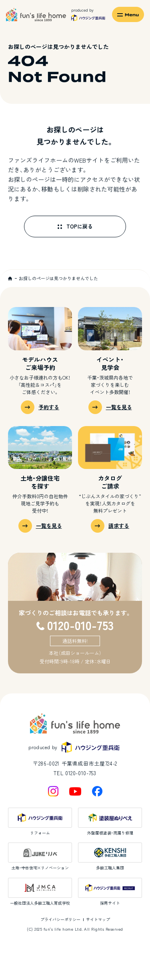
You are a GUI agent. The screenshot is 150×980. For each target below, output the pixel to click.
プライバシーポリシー (60, 919)
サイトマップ (98, 919)
